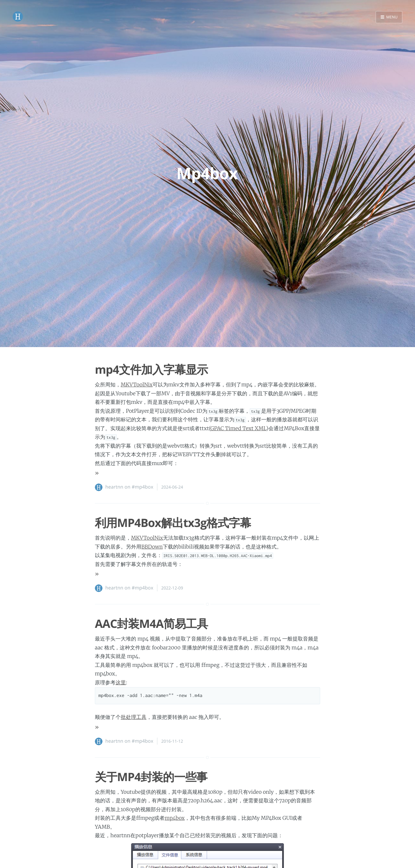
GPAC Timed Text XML (238, 429)
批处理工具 (133, 717)
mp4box (175, 818)
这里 (121, 683)
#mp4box (142, 487)
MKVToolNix (137, 385)
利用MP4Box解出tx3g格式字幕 (173, 523)
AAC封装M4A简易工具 (151, 624)
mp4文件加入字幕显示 (151, 369)
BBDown (152, 547)
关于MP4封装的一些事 (151, 777)
